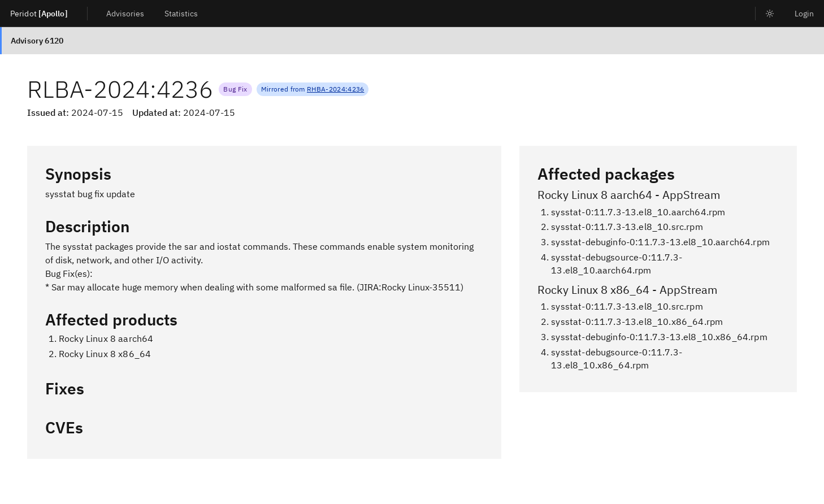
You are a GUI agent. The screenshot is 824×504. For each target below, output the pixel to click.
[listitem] (770, 13)
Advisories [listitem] (125, 14)
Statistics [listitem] (181, 14)
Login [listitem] (804, 14)
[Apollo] (53, 14)
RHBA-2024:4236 (335, 89)
